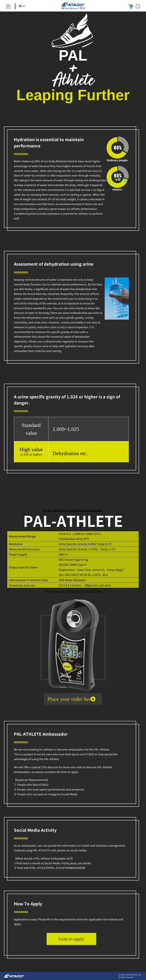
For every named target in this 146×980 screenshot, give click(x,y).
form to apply (71, 939)
